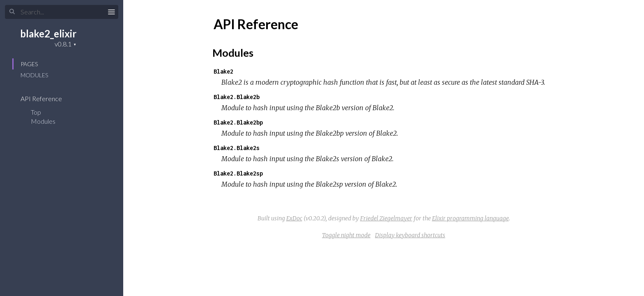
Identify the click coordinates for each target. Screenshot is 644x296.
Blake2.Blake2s (237, 148)
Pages (29, 64)
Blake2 (223, 71)
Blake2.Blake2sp (238, 173)
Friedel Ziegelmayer (386, 218)
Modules (34, 75)
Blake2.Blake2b (237, 97)
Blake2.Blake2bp (238, 122)
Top (36, 112)
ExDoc (294, 218)
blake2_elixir (48, 34)
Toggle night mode (346, 235)
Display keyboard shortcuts (410, 235)
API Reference (47, 98)
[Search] (62, 12)
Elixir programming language (470, 218)
